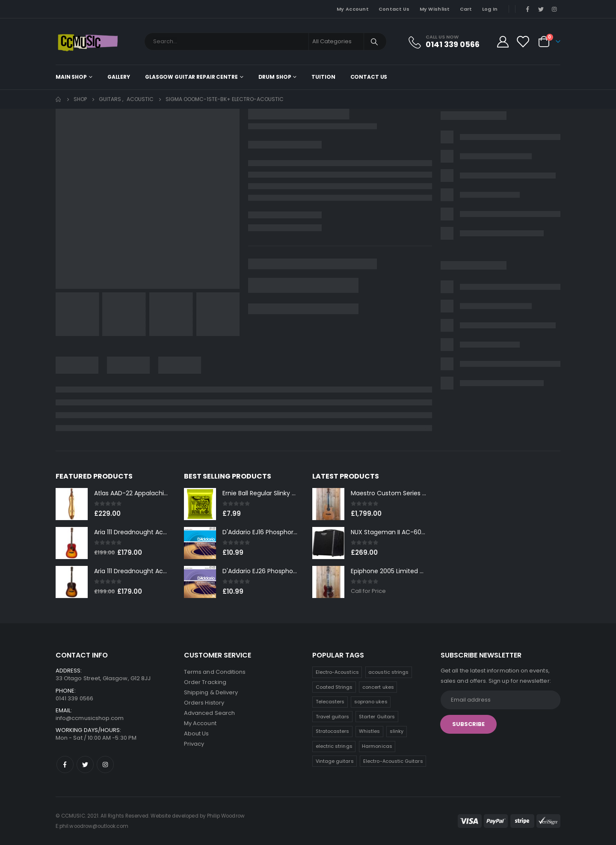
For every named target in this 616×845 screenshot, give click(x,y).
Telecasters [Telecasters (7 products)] (330, 702)
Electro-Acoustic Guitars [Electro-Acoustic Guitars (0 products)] (393, 761)
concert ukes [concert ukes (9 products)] (378, 687)
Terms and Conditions (215, 672)
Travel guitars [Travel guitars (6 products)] (333, 717)
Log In (490, 9)
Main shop (71, 77)
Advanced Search (209, 713)
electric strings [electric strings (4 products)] (334, 746)
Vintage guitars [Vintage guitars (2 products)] (335, 761)
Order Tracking (205, 682)
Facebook (65, 765)
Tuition (323, 77)
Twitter (85, 765)
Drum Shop (275, 77)
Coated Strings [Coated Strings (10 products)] (334, 687)
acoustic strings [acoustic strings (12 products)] (388, 672)
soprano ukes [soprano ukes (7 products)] (371, 702)
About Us (197, 733)
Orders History (204, 703)
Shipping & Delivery (211, 692)
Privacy (194, 744)
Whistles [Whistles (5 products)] (370, 731)
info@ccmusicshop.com (90, 718)
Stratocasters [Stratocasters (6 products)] (333, 731)
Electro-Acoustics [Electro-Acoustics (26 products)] (337, 672)
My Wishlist (435, 9)
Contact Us (394, 9)
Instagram (105, 765)
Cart (466, 9)
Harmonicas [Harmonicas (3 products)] (377, 746)
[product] (72, 504)
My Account (353, 9)
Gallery (119, 77)
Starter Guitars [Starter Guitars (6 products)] (377, 717)
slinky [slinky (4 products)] (397, 731)
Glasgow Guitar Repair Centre (191, 77)
